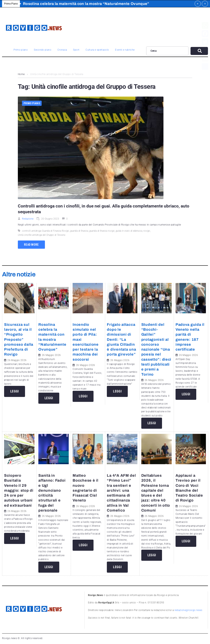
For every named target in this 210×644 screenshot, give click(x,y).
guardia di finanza (79, 231)
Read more (31, 245)
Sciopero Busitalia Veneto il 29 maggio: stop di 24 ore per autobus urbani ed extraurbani (19, 490)
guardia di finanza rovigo (102, 231)
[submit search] (199, 51)
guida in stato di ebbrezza (129, 231)
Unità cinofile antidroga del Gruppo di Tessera (42, 235)
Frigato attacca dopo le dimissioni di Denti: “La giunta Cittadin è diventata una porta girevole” (121, 340)
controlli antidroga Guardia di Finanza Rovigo (46, 231)
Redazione (28, 219)
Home (21, 74)
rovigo (147, 231)
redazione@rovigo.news (188, 610)
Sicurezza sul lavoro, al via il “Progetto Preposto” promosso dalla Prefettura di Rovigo (19, 340)
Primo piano (32, 103)
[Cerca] (167, 51)
